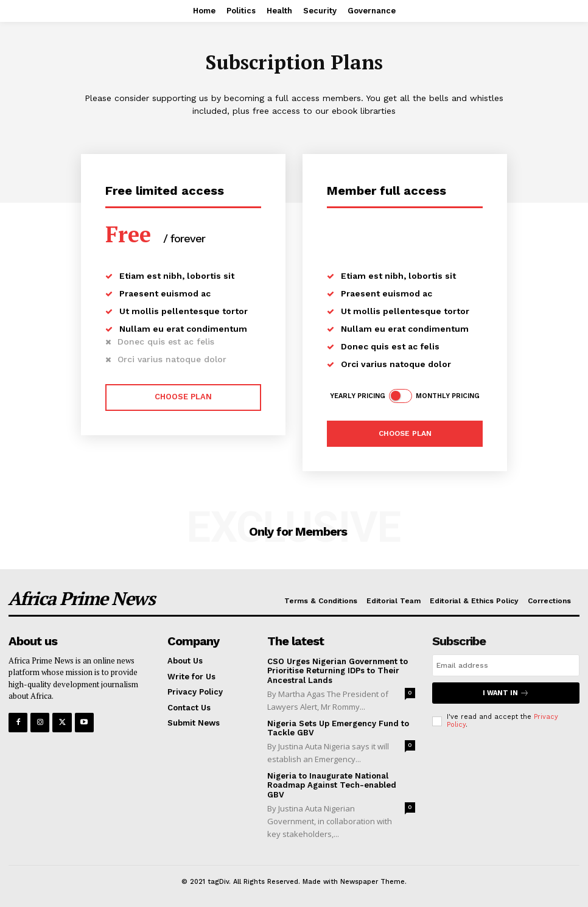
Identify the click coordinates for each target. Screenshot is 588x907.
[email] (506, 665)
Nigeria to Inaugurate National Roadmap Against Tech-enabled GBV (332, 785)
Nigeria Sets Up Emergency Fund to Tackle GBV (338, 728)
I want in (506, 693)
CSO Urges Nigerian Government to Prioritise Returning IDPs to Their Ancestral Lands (338, 671)
